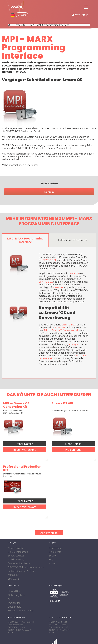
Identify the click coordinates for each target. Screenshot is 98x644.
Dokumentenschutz (18, 552)
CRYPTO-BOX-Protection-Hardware (26, 567)
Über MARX (14, 591)
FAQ (51, 560)
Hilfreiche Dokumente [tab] (73, 240)
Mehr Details (25, 444)
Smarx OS (73, 273)
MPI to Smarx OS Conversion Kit (61, 330)
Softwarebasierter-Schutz (21, 571)
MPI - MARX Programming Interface (50, 25)
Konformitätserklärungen (21, 611)
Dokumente (55, 552)
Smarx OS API (62, 403)
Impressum (14, 603)
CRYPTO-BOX (50, 260)
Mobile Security (16, 560)
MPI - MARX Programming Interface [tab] (25, 240)
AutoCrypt (73, 344)
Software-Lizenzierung (20, 563)
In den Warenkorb (25, 450)
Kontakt (49, 192)
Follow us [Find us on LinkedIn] (54, 601)
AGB (10, 599)
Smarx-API (13, 579)
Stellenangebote (16, 595)
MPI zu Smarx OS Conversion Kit (16, 405)
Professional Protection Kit (22, 468)
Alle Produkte (49, 533)
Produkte (20, 25)
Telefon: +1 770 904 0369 (59, 630)
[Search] (23, 15)
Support (53, 556)
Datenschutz (14, 607)
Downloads (55, 548)
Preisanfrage (73, 450)
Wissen (53, 563)
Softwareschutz (16, 556)
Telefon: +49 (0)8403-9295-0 (19, 630)
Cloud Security (15, 548)
